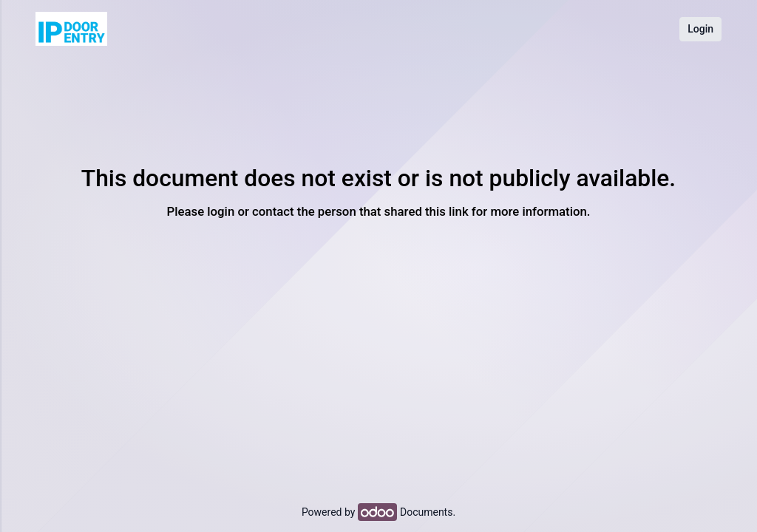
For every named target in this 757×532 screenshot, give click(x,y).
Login (700, 29)
